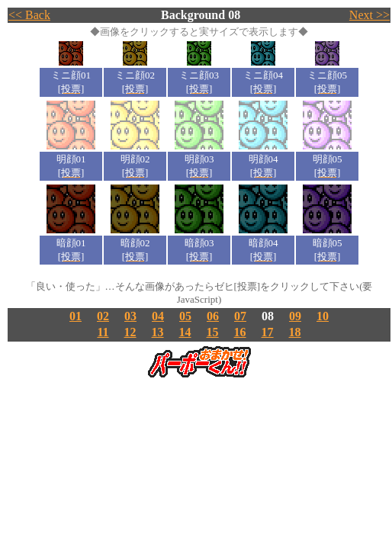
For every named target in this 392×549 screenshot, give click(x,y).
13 (158, 332)
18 (295, 332)
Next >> (370, 15)
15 (213, 332)
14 (185, 332)
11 (103, 332)
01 (76, 316)
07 (240, 316)
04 (158, 316)
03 (130, 316)
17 (268, 332)
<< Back (29, 15)
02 (103, 316)
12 (130, 332)
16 (240, 332)
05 (185, 316)
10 (323, 316)
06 (213, 316)
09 (295, 316)
